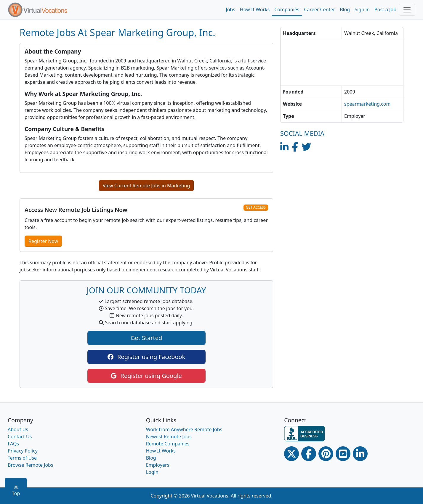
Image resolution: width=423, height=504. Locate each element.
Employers (158, 465)
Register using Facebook (146, 357)
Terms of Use (22, 458)
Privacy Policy (23, 451)
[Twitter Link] (291, 454)
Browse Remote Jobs (31, 465)
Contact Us (20, 437)
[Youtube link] (343, 454)
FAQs (13, 444)
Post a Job (385, 9)
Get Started (146, 338)
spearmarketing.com (367, 104)
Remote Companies (168, 444)
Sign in (362, 9)
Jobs (230, 9)
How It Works (255, 9)
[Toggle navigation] (407, 10)
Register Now (43, 241)
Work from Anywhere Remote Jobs (184, 429)
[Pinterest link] (326, 454)
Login (152, 472)
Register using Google (146, 376)
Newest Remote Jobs (169, 437)
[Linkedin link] (360, 454)
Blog (345, 9)
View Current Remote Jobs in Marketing (146, 186)
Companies (287, 9)
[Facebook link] (309, 454)
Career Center (320, 9)
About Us (18, 429)
